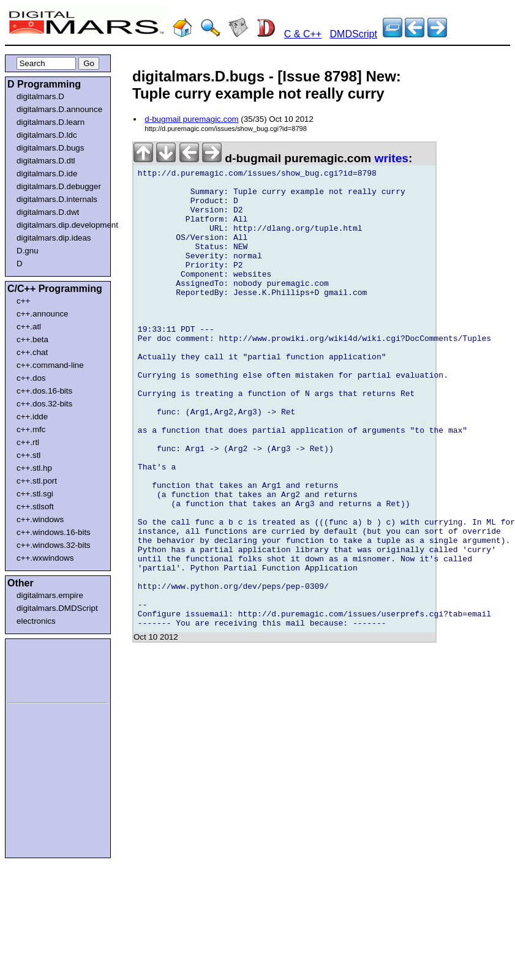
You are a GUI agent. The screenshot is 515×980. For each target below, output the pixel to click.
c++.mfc (31, 429)
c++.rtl (28, 442)
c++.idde (32, 417)
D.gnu (28, 251)
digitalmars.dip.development (60, 225)
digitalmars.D (40, 96)
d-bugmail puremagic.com (191, 119)
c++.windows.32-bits (54, 545)
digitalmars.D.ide (47, 174)
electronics (36, 621)
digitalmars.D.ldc (47, 135)
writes (392, 158)
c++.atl (29, 327)
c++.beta (32, 339)
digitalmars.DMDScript (57, 608)
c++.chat (32, 352)
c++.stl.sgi (35, 494)
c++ (23, 301)
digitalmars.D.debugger (59, 186)
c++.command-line (50, 365)
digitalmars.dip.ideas (54, 238)
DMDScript (354, 34)
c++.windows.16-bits (54, 532)
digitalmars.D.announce (59, 109)
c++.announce (43, 314)
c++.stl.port (37, 481)
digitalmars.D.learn (51, 122)
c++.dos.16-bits (44, 391)
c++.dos (31, 378)
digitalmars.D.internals (57, 199)
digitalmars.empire (50, 595)
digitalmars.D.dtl (46, 161)
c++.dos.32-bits (44, 404)
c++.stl (28, 455)
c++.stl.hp (34, 468)
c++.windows (40, 519)
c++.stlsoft (35, 507)
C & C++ (303, 34)
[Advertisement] (44, 668)
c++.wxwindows (45, 558)
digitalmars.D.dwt (48, 212)
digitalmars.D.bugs (50, 148)
